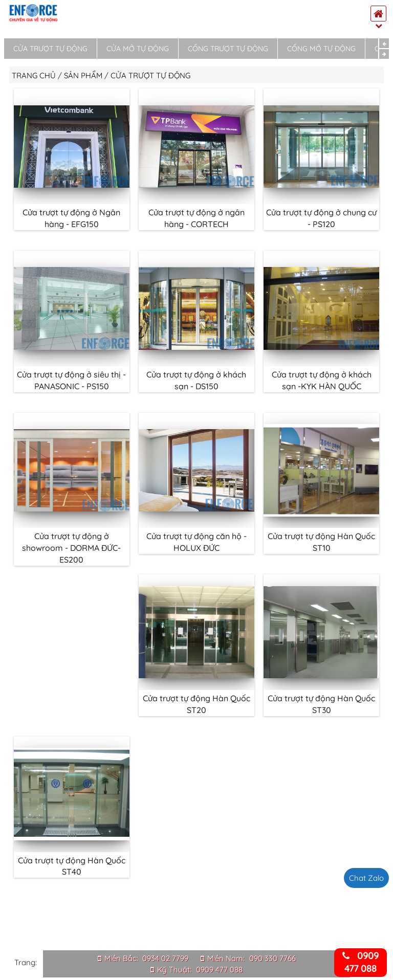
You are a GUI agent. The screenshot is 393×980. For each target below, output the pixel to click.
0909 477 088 (219, 970)
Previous (384, 43)
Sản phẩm (83, 75)
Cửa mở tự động (138, 49)
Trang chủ (34, 75)
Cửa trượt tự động (50, 49)
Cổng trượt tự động (228, 49)
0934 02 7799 (165, 958)
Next (384, 54)
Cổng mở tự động (321, 49)
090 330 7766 (272, 958)
